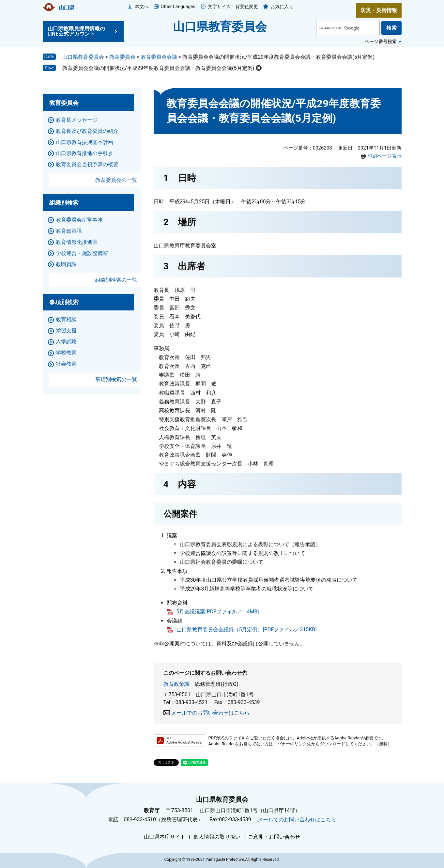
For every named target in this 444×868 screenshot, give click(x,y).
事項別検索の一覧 (116, 379)
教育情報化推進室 (77, 242)
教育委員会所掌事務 (79, 220)
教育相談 (66, 319)
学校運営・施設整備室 (82, 253)
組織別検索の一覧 (116, 280)
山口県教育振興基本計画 (84, 142)
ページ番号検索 (381, 41)
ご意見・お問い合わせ (274, 837)
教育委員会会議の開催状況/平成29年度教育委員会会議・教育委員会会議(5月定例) (158, 68)
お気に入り (282, 7)
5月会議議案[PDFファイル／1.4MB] (218, 612)
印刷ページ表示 (384, 156)
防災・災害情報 (379, 10)
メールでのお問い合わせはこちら (210, 713)
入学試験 (66, 342)
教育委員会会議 (159, 57)
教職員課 (66, 264)
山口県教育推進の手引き (84, 153)
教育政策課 (176, 684)
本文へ (142, 7)
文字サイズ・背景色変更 (233, 7)
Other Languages (178, 7)
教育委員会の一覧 (116, 180)
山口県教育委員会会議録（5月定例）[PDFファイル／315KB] (247, 630)
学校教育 (66, 353)
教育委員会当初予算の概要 (87, 164)
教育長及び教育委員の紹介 (87, 131)
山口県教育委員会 (220, 27)
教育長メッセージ (77, 120)
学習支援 (66, 331)
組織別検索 (64, 203)
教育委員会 (122, 57)
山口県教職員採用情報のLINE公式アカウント (76, 31)
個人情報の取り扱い (217, 837)
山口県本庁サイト (165, 837)
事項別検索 (64, 302)
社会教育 (66, 364)
